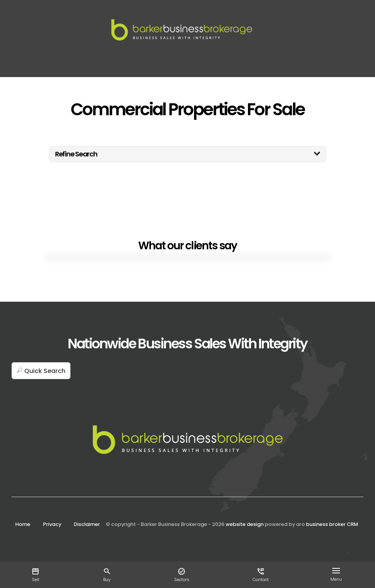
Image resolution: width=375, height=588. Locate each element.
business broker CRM (332, 524)
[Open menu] (338, 571)
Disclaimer (87, 524)
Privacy (52, 524)
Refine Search (76, 154)
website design (245, 524)
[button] (41, 371)
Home (23, 524)
